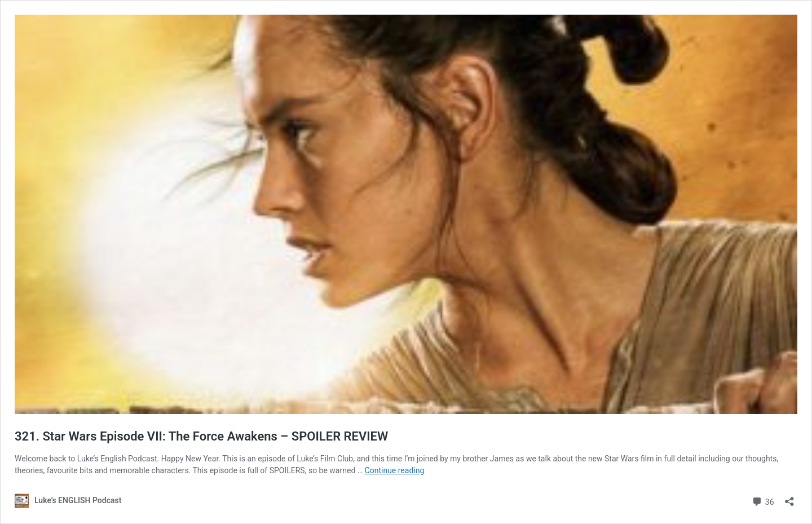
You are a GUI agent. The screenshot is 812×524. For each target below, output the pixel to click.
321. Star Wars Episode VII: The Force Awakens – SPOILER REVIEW (201, 436)
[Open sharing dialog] (789, 498)
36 (763, 501)
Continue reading (395, 470)
